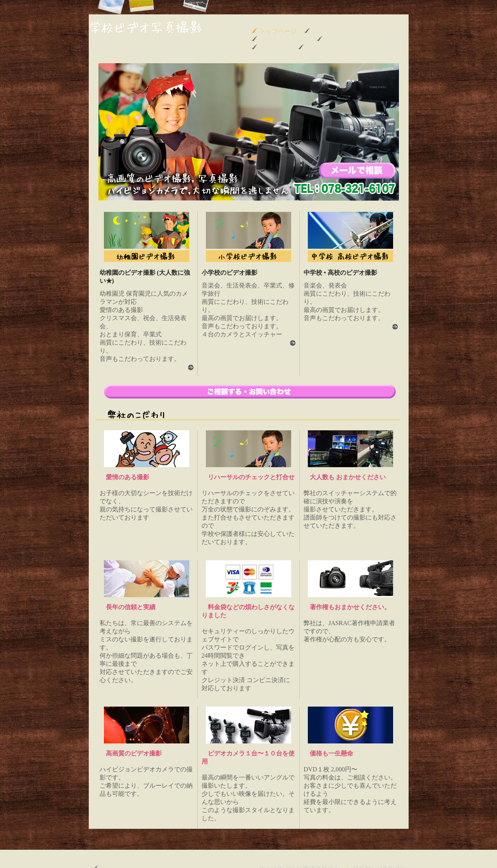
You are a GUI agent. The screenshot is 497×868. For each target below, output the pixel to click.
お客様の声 (275, 48)
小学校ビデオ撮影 (284, 39)
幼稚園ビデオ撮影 (337, 31)
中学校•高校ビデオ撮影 (357, 39)
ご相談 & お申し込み (335, 48)
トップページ (278, 31)
